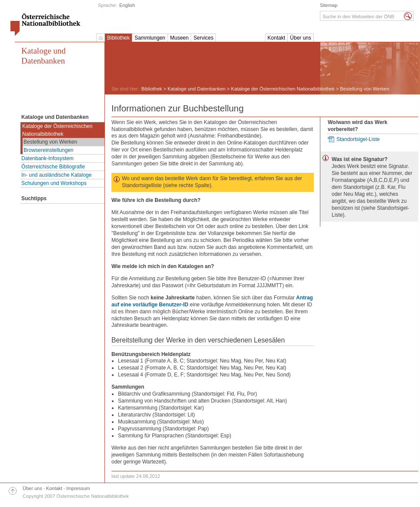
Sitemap (329, 5)
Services (203, 38)
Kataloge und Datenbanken (44, 56)
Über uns (301, 38)
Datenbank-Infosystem (47, 158)
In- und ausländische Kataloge (56, 175)
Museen (180, 38)
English (127, 5)
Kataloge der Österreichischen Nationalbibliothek (57, 130)
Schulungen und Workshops (54, 183)
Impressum (78, 488)
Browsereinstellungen (49, 150)
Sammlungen (150, 38)
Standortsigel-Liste (358, 139)
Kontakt (277, 38)
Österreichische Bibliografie (53, 167)
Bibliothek (118, 38)
